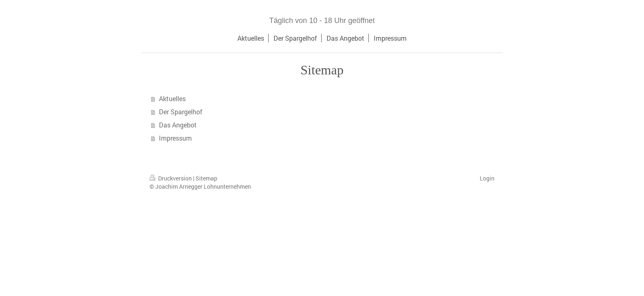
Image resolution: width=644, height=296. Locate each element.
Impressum (175, 138)
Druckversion (171, 178)
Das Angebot (178, 125)
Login (487, 178)
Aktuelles (172, 98)
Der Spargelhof (181, 112)
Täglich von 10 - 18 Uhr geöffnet (322, 21)
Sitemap (206, 178)
